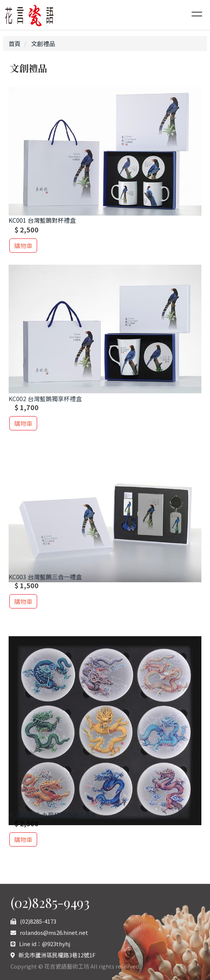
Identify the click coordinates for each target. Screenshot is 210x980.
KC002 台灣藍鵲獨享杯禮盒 (45, 402)
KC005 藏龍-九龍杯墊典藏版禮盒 (52, 818)
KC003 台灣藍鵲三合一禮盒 (45, 580)
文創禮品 (42, 43)
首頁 (15, 43)
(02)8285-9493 (50, 948)
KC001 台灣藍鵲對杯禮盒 (42, 221)
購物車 (23, 246)
